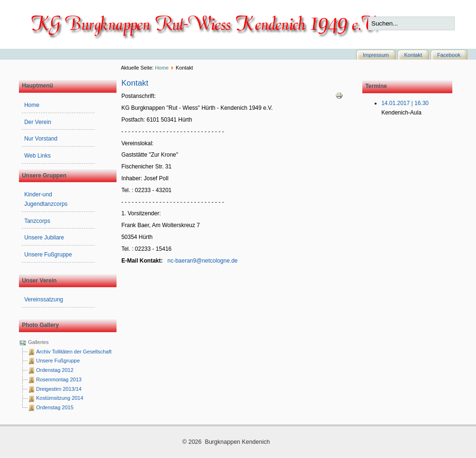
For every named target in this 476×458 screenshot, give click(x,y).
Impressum (376, 55)
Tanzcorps (37, 221)
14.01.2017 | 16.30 (405, 103)
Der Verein (38, 122)
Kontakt (413, 55)
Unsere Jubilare (44, 238)
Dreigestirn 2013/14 (59, 389)
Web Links (37, 156)
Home (162, 68)
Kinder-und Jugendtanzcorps (46, 199)
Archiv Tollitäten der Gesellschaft (74, 352)
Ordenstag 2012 (55, 370)
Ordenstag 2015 (55, 407)
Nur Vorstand (41, 139)
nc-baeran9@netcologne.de (203, 261)
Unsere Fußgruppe (48, 255)
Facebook (449, 55)
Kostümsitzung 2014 (60, 398)
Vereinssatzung (44, 299)
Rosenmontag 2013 (59, 379)
